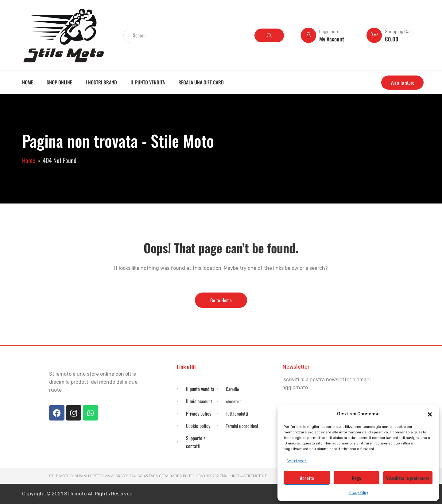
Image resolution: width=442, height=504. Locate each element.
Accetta (307, 478)
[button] (430, 414)
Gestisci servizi (297, 461)
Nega (357, 478)
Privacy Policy (358, 492)
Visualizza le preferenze (408, 478)
